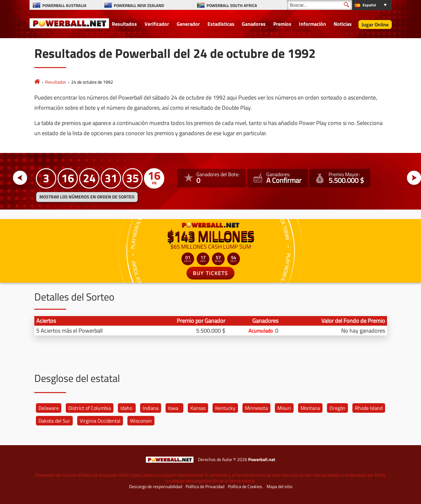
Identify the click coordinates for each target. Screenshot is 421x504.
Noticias (343, 24)
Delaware (49, 408)
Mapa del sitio (279, 487)
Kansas (198, 408)
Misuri (284, 408)
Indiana (151, 408)
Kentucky (225, 408)
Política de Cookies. (245, 487)
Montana (310, 408)
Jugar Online (375, 24)
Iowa (173, 408)
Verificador (157, 24)
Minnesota (256, 408)
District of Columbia (90, 408)
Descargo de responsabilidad (156, 487)
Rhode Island (369, 408)
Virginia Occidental (100, 421)
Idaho (126, 408)
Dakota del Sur (54, 421)
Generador (188, 24)
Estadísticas (221, 24)
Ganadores (254, 24)
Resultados (124, 24)
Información (312, 24)
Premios (282, 24)
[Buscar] (319, 5)
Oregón (337, 408)
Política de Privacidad (205, 487)
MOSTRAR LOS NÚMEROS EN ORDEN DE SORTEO (87, 197)
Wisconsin (141, 421)
